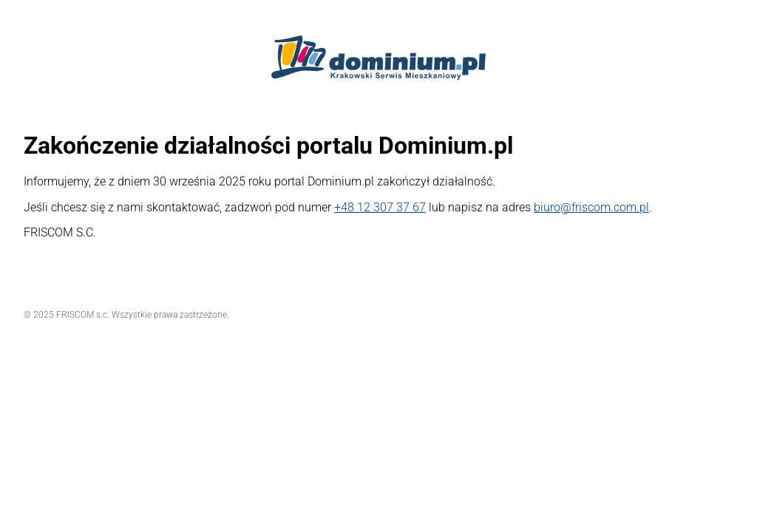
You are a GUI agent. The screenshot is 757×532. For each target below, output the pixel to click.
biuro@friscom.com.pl (591, 207)
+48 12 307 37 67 (380, 207)
